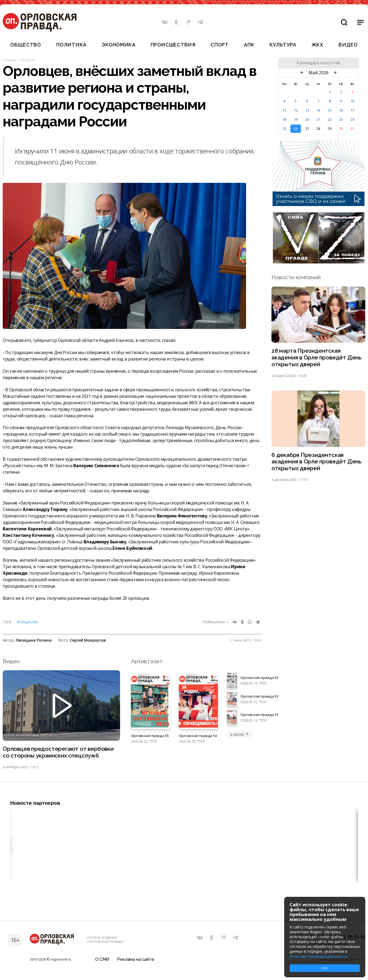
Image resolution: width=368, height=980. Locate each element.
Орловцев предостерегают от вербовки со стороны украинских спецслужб (58, 752)
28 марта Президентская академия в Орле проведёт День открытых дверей (316, 358)
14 (318, 110)
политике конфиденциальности (319, 956)
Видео (348, 45)
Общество (26, 45)
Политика (71, 45)
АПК (249, 45)
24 (352, 119)
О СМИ (102, 960)
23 (341, 119)
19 (296, 119)
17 (352, 110)
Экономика (118, 45)
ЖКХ (317, 45)
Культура (283, 45)
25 (284, 129)
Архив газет (147, 661)
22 (330, 119)
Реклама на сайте (135, 960)
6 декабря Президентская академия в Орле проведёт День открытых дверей (316, 462)
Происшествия (173, 45)
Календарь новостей (318, 63)
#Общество (28, 622)
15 (330, 110)
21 (318, 119)
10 (352, 101)
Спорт (220, 45)
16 (341, 110)
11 (284, 110)
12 (296, 110)
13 (307, 110)
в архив (239, 734)
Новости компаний (296, 277)
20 (307, 119)
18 (284, 119)
